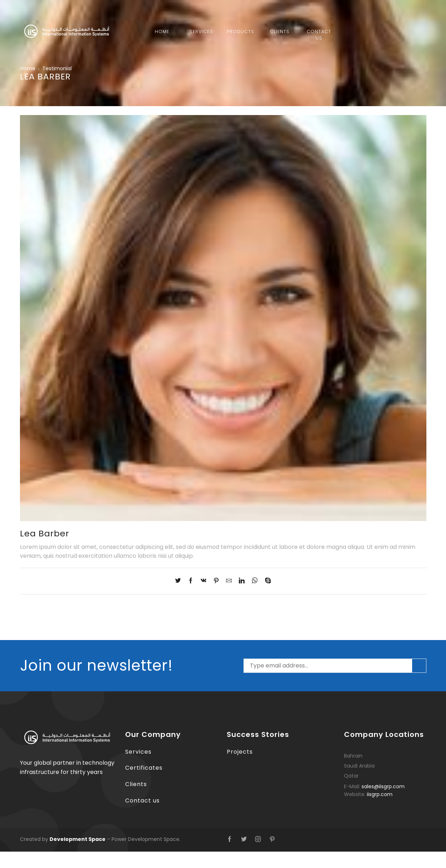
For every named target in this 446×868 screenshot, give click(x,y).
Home (162, 32)
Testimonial (57, 68)
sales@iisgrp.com (383, 786)
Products (240, 32)
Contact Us (319, 35)
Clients (280, 32)
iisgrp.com (380, 794)
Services (201, 32)
